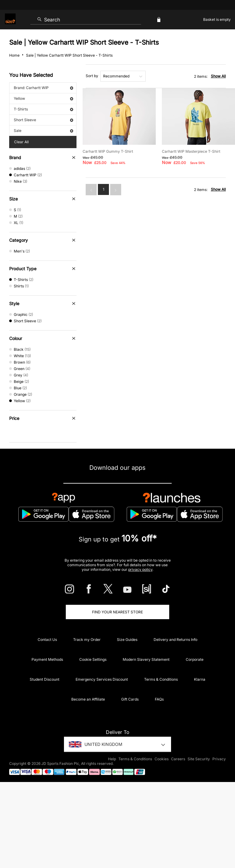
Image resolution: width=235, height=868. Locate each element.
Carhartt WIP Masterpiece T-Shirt (191, 151)
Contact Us (47, 640)
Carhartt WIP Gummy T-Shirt (108, 151)
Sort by (92, 76)
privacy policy (140, 569)
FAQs (159, 699)
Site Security (199, 759)
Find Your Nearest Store (117, 612)
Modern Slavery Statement (146, 659)
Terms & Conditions (161, 679)
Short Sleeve (43, 120)
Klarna (200, 679)
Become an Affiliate (88, 699)
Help (112, 759)
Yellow (43, 98)
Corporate (195, 659)
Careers (178, 759)
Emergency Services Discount (102, 679)
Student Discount (45, 679)
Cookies (162, 759)
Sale (43, 131)
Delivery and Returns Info (175, 640)
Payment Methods (47, 659)
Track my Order (87, 640)
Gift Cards (130, 699)
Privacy (219, 759)
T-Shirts (43, 109)
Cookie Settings (93, 659)
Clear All (21, 142)
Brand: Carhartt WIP (43, 88)
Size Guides (127, 640)
